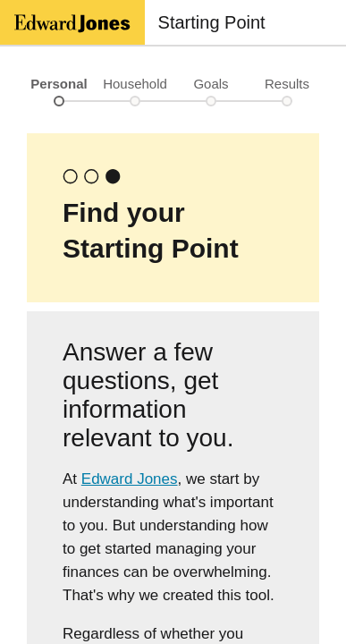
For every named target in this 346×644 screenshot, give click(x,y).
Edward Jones (130, 479)
